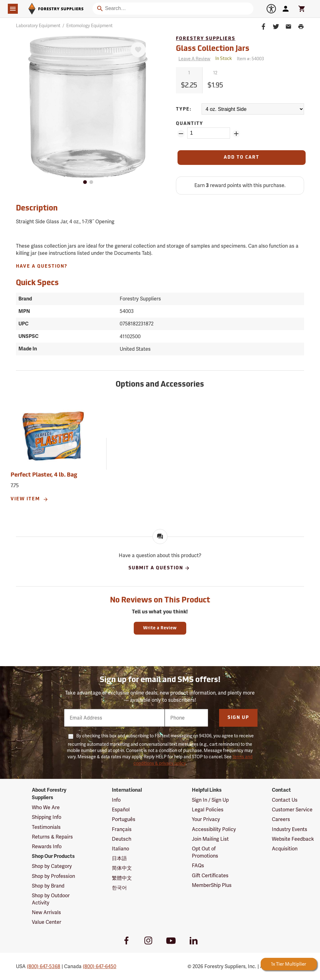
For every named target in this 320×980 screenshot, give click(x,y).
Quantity (190, 124)
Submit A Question (159, 568)
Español (121, 810)
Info (116, 800)
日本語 (119, 858)
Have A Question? (42, 267)
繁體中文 (122, 878)
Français (122, 829)
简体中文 (122, 868)
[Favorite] (138, 50)
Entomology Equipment (89, 26)
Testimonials (46, 827)
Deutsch (122, 839)
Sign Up (238, 718)
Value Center (47, 922)
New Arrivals (46, 912)
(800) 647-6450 (100, 966)
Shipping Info (47, 817)
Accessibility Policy (214, 829)
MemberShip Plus (212, 885)
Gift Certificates (210, 876)
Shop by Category (52, 866)
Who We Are (46, 807)
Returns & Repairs (52, 837)
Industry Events (290, 829)
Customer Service (292, 810)
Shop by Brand (48, 886)
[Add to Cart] (242, 158)
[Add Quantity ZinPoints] (236, 134)
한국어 (119, 888)
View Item (30, 499)
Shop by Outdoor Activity (51, 899)
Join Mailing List (210, 839)
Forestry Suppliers (206, 39)
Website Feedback (293, 839)
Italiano (120, 849)
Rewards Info (47, 846)
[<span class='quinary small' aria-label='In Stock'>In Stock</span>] (224, 59)
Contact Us (285, 800)
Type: (184, 109)
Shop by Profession (53, 876)
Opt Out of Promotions (205, 852)
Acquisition (285, 849)
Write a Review (160, 628)
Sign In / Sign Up (210, 800)
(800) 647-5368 (44, 966)
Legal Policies (208, 810)
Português (124, 819)
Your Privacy (206, 819)
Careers (281, 819)
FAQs (198, 866)
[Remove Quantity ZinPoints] (181, 134)
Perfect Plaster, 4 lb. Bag (44, 475)
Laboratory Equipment (38, 26)
